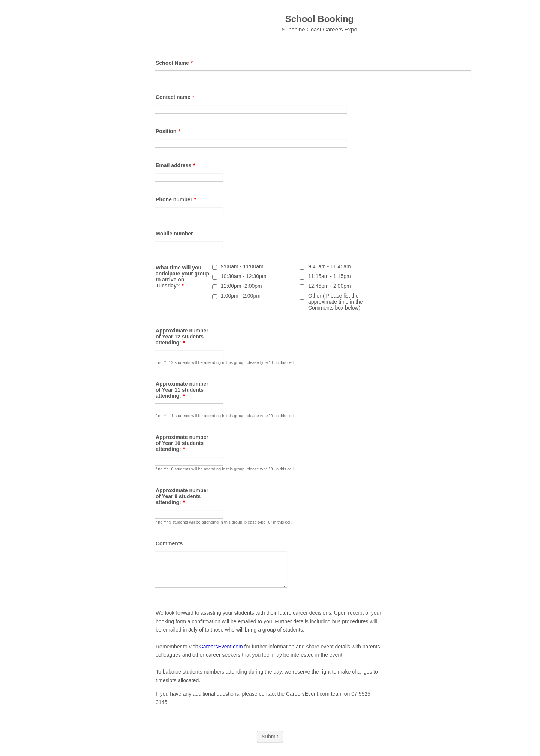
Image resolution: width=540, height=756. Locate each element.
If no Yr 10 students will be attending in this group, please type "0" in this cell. (225, 469)
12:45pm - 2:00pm (330, 286)
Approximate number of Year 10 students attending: (182, 443)
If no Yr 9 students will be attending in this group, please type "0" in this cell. (223, 522)
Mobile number (174, 234)
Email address (175, 165)
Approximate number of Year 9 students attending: (182, 496)
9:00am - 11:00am (242, 266)
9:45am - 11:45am (330, 266)
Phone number (176, 199)
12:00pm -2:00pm (241, 286)
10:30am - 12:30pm (244, 276)
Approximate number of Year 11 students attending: (182, 390)
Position (168, 131)
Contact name (175, 97)
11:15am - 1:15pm (330, 276)
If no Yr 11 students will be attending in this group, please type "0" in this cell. (225, 416)
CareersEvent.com (221, 647)
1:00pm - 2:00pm (241, 296)
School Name (174, 63)
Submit (270, 737)
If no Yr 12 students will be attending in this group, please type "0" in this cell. (225, 362)
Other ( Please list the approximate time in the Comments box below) (336, 302)
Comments (169, 543)
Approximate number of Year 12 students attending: (182, 337)
